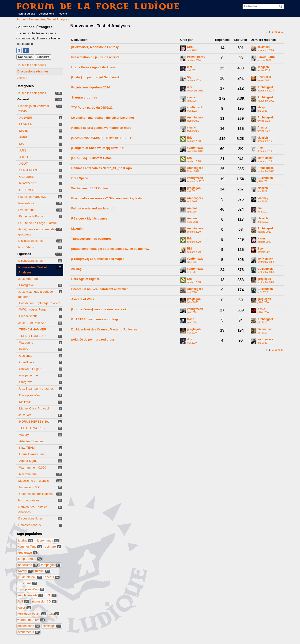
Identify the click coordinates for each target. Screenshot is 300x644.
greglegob (194, 188)
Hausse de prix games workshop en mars (101, 128)
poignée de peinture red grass (93, 339)
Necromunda (28, 474)
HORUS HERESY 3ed (34, 422)
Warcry (24, 435)
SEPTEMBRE (29, 170)
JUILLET (25, 157)
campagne (50, 565)
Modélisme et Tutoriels (34, 481)
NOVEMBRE (28, 183)
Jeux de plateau (28, 500)
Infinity (24, 349)
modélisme (28, 565)
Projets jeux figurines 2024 (91, 87)
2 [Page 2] (273, 32)
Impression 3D (29, 487)
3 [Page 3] (276, 32)
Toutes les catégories (32, 65)
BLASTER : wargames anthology (95, 319)
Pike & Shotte (28, 316)
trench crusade (30, 595)
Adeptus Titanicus (31, 441)
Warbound (26, 343)
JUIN (23, 150)
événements (28, 632)
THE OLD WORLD (32, 428)
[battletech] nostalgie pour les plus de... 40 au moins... (110, 249)
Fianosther (265, 329)
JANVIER (26, 118)
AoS (23, 601)
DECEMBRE (28, 190)
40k (51, 595)
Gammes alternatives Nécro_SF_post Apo (101, 168)
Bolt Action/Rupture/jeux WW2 (40, 303)
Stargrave (26, 382)
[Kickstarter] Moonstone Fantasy (95, 47)
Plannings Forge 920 (32, 197)
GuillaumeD (265, 178)
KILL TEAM (27, 448)
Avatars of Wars (83, 299)
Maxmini (77, 229)
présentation (29, 626)
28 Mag (76, 269)
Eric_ (190, 138)
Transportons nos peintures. (92, 239)
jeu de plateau (30, 577)
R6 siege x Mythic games (89, 218)
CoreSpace (27, 362)
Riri (189, 249)
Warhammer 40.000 (33, 468)
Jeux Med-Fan (28, 279)
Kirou (191, 47)
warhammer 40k (31, 620)
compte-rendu (30, 559)
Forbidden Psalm (32, 614)
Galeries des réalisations (36, 494)
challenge (52, 626)
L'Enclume (27, 583)
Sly (189, 77)
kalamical (264, 47)
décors (52, 577)
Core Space (80, 178)
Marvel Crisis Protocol (34, 408)
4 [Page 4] (279, 32)
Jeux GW (24, 415)
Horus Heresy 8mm (32, 454)
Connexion (25, 57)
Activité (62, 14)
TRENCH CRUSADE (33, 336)
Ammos (263, 128)
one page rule (29, 375)
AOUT (23, 164)
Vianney (263, 198)
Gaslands (26, 356)
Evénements (27, 210)
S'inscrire (43, 57)
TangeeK (263, 67)
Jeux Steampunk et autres (36, 388)
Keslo (261, 309)
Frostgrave (26, 285)
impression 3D (44, 601)
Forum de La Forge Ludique (98, 6)
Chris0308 (264, 77)
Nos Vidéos (26, 247)
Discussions (46, 14)
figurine (25, 540)
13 (128, 138)
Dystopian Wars (30, 395)
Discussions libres (30, 241)
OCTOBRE (27, 177)
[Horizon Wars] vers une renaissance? (99, 309)
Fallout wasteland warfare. (90, 208)
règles (24, 608)
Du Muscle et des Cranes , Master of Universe (104, 329)
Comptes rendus (29, 525)
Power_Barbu (196, 57)
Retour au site (26, 14)
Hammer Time (30, 547)
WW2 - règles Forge (33, 309)
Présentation (27, 203)
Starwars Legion (30, 369)
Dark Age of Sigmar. (86, 279)
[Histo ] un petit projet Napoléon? (95, 77)
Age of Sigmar (29, 461)
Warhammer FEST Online (90, 188)
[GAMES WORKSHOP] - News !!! (95, 138)
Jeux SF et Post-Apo (32, 323)
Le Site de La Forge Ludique (37, 223)
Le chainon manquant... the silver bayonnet (103, 118)
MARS (24, 131)
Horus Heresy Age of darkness (93, 67)
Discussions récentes (33, 71)
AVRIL (24, 137)
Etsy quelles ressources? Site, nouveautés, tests (107, 198)
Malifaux (25, 402)
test (54, 614)
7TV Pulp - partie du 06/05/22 (92, 108)
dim (189, 67)
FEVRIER (26, 124)
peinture (53, 547)
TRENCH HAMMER (33, 329)
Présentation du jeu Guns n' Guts (95, 57)
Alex (261, 148)
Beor (261, 249)
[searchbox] (263, 6)
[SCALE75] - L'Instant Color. (92, 158)
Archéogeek (266, 87)
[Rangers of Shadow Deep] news (95, 148)
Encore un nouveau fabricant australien (100, 289)
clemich (192, 97)
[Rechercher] (281, 7)
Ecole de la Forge (31, 216)
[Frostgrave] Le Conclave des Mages (98, 259)
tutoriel (43, 571)
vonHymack (195, 108)
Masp (261, 108)
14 (131, 138)
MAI (22, 144)
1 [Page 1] (270, 32)
